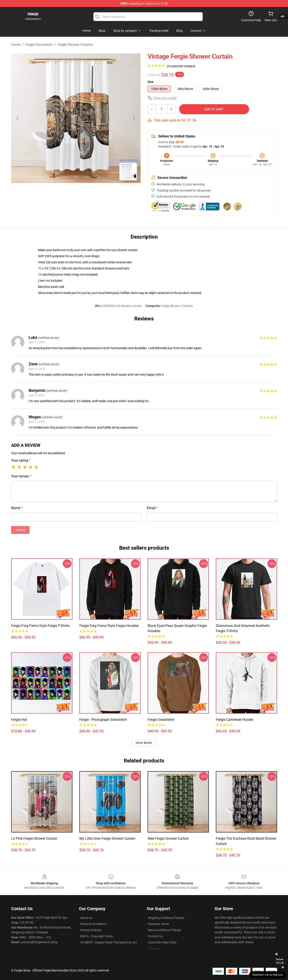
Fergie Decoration (39, 45)
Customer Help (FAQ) (162, 942)
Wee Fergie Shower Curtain (168, 838)
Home (16, 45)
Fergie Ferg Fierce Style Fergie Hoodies (109, 626)
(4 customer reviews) (181, 66)
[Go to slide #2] (87, 194)
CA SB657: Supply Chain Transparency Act (109, 942)
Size (151, 82)
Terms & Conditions (93, 924)
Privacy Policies (91, 930)
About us (86, 918)
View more (144, 743)
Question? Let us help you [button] (268, 975)
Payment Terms (158, 924)
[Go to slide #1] (65, 194)
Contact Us (155, 936)
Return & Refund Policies (164, 930)
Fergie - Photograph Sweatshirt (103, 720)
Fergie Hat (19, 720)
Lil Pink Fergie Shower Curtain (34, 838)
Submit (20, 530)
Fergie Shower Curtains (75, 45)
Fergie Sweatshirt (161, 720)
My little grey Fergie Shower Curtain (107, 838)
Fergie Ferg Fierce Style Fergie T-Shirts (40, 626)
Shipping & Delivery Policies (166, 918)
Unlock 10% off (280, 961)
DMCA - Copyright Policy (96, 936)
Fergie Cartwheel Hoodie (235, 720)
